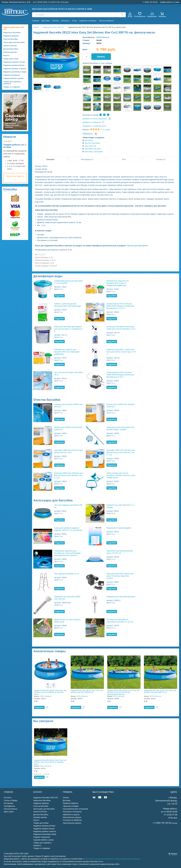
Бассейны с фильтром (94, 152)
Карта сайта (9, 812)
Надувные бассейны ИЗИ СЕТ (14, 28)
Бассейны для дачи (93, 149)
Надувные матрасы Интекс (14, 62)
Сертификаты (9, 806)
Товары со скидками (12, 87)
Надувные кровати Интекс (14, 65)
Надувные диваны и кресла (15, 69)
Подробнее (59, 296)
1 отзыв (46, 774)
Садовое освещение (12, 75)
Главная (36, 21)
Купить (101, 57)
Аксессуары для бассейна (14, 42)
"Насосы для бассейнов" (137, 246)
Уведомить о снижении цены (94, 126)
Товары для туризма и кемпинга (12, 83)
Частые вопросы (106, 21)
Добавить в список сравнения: (95, 119)
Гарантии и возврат (88, 21)
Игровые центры (10, 52)
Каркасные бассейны (12, 33)
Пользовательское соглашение (76, 809)
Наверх (173, 854)
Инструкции (9, 803)
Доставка (46, 21)
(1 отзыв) (106, 130)
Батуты (6, 55)
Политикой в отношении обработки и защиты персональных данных (112, 859)
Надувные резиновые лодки (15, 72)
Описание (50, 159)
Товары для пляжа (11, 59)
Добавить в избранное (92, 122)
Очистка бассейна (11, 39)
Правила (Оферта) (71, 803)
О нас (74, 21)
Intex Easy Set (90, 146)
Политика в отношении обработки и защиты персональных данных (72, 814)
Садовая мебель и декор (13, 78)
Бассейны (89, 140)
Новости (10, 137)
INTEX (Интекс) (103, 37)
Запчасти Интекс (10, 46)
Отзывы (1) (161, 159)
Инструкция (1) (87, 159)
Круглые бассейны (92, 143)
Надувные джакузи (11, 36)
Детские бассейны (11, 49)
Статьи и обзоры (11, 800)
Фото (124, 159)
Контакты (65, 21)
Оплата (55, 21)
